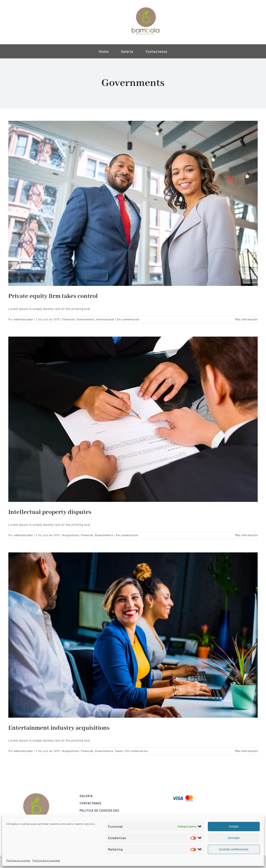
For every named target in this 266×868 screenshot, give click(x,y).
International (105, 319)
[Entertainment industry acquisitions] (133, 635)
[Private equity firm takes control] (133, 203)
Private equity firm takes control (53, 296)
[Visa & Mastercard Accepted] (186, 795)
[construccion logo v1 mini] (145, 8)
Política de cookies (18, 860)
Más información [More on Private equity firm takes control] (246, 319)
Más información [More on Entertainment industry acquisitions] (246, 751)
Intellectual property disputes (50, 512)
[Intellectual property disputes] (133, 419)
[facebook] (40, 22)
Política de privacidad (46, 860)
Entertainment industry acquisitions (59, 728)
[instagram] (47, 22)
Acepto (234, 826)
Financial (69, 319)
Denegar (234, 838)
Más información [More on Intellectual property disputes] (246, 535)
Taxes (119, 751)
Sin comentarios (128, 319)
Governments (86, 319)
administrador (24, 319)
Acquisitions (71, 535)
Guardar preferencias (234, 849)
